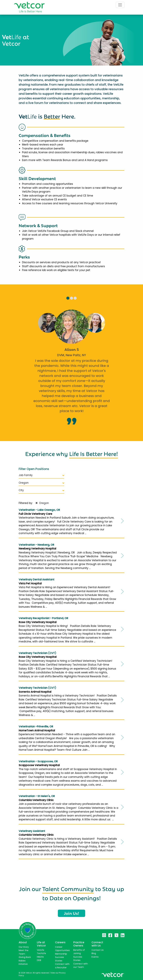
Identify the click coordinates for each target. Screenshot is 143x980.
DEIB (39, 960)
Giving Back (25, 957)
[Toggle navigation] (120, 5)
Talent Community (68, 888)
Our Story (24, 947)
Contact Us (98, 950)
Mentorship (61, 954)
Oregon (41, 483)
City (41, 490)
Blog (94, 953)
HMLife (40, 957)
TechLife (41, 953)
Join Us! (71, 913)
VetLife (41, 950)
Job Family (41, 475)
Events (95, 957)
